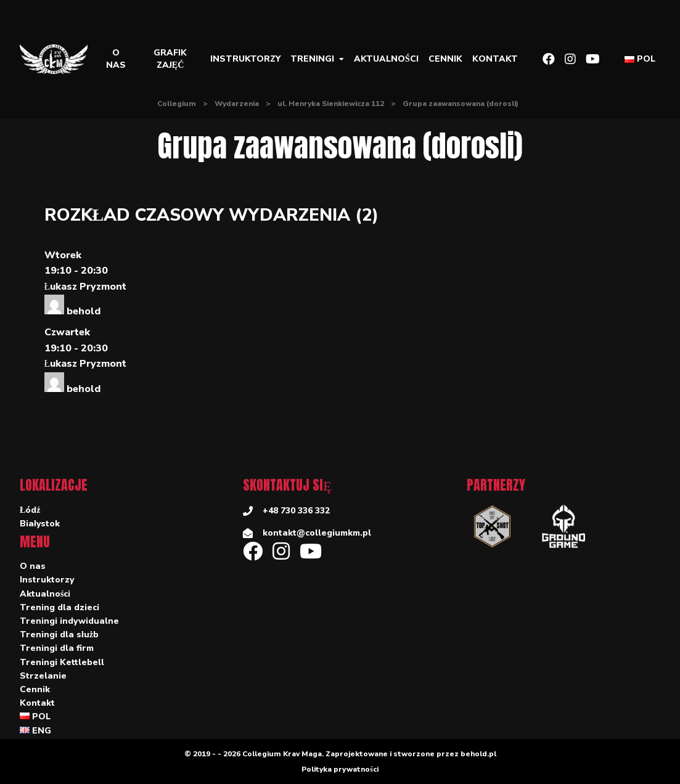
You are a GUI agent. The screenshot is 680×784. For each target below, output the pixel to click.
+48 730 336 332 (296, 511)
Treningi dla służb (59, 635)
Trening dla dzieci (59, 607)
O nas (116, 59)
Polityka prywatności (340, 769)
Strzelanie (43, 676)
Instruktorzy (245, 59)
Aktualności (386, 59)
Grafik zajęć (170, 59)
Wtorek (63, 255)
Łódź (30, 510)
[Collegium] (59, 59)
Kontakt (495, 59)
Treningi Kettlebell (62, 662)
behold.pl (478, 754)
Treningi (312, 59)
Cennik (445, 59)
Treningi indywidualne (69, 621)
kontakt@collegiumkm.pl (317, 533)
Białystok (40, 524)
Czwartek (67, 332)
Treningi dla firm (57, 648)
